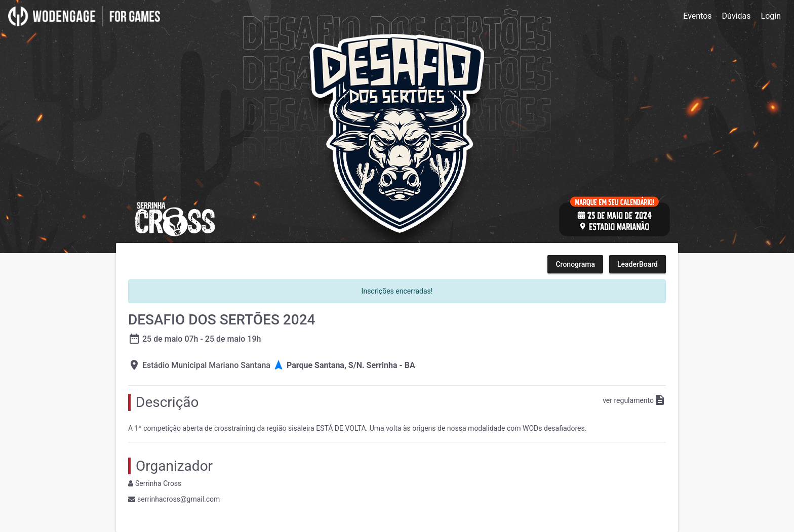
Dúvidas (737, 16)
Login (771, 16)
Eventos (697, 16)
